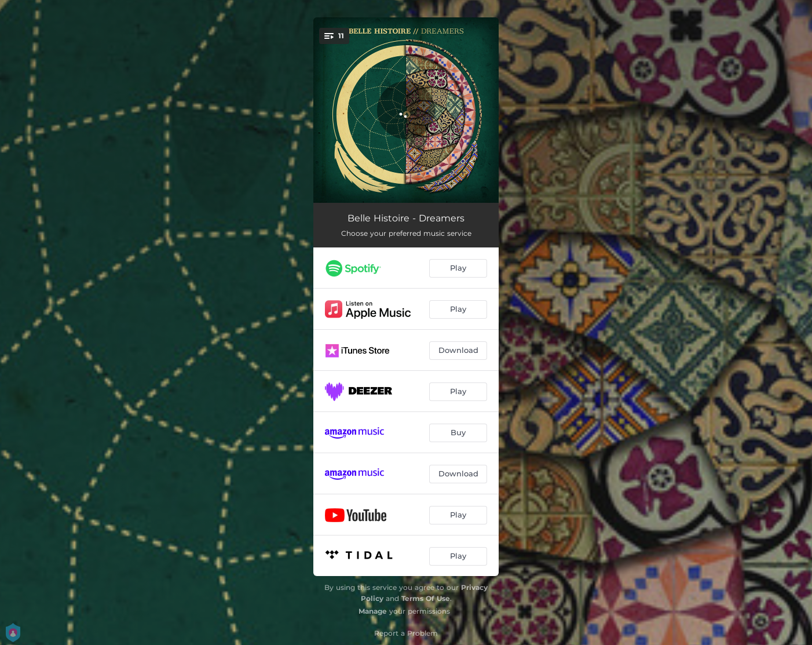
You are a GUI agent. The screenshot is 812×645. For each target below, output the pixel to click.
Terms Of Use (426, 598)
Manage (373, 611)
